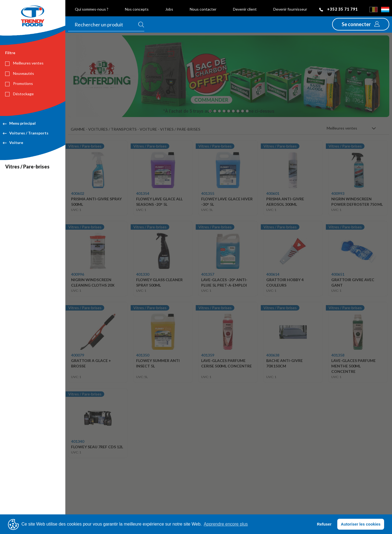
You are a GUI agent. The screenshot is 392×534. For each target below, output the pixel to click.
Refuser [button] (324, 524)
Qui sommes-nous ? (92, 9)
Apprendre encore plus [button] (226, 524)
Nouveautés (20, 73)
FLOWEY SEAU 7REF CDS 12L (97, 447)
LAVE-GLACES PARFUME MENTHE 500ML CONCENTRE (353, 366)
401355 (208, 193)
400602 (78, 193)
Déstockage (19, 94)
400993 (338, 193)
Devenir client (245, 9)
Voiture (13, 142)
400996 (78, 274)
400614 (273, 274)
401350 (143, 355)
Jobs (169, 9)
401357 (208, 274)
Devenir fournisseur (290, 9)
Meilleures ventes (24, 63)
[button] (361, 24)
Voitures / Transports (26, 133)
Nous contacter (203, 9)
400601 (273, 193)
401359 (208, 355)
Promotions (19, 84)
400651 (338, 274)
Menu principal (19, 123)
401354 (143, 193)
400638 (273, 355)
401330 (143, 274)
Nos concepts (137, 9)
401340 (78, 441)
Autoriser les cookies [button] (361, 524)
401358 (338, 355)
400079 (78, 355)
